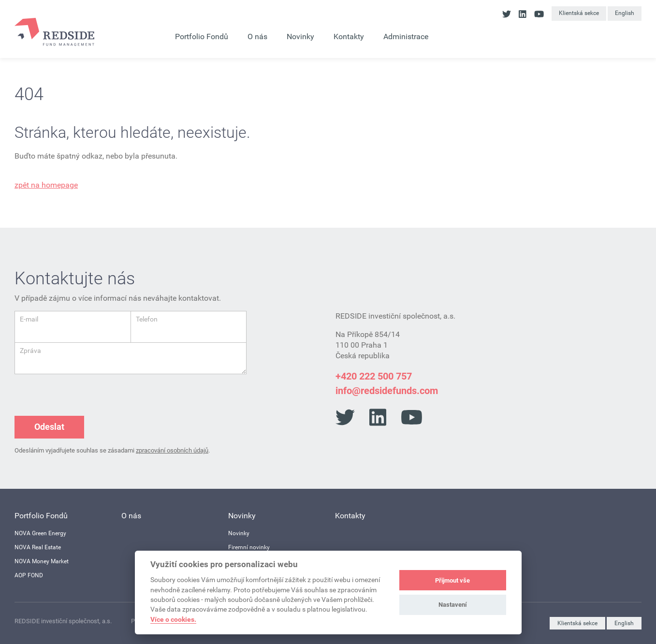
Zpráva (30, 351)
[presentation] (88, 393)
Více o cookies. (173, 619)
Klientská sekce (579, 13)
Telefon (147, 319)
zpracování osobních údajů (172, 450)
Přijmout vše (452, 580)
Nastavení (453, 605)
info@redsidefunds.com (387, 391)
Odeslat (49, 427)
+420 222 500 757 (374, 376)
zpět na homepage (46, 185)
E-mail (29, 319)
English (625, 13)
